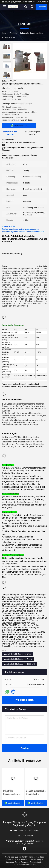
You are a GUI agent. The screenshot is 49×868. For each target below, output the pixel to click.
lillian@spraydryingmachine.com (16, 2)
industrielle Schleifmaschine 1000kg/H (19, 664)
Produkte (13, 33)
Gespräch (42, 7)
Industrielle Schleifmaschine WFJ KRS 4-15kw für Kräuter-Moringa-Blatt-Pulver (13, 793)
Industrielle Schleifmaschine (32, 33)
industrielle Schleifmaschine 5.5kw (18, 659)
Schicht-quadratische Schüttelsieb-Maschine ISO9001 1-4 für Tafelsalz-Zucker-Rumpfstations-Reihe (36, 793)
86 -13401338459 (39, 2)
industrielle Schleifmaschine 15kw (18, 654)
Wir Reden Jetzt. (24, 700)
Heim (4, 33)
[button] (7, 78)
